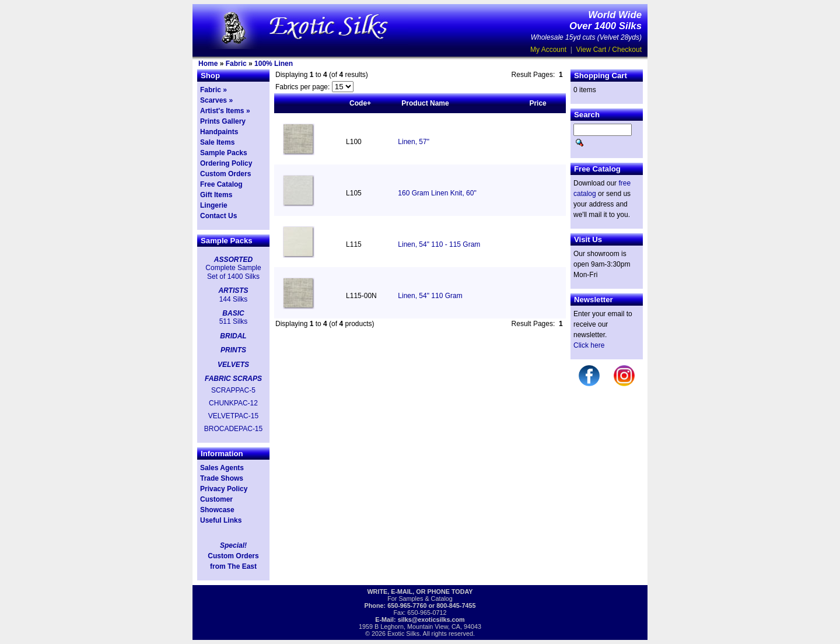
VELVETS (233, 365)
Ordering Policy (226, 163)
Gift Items (216, 195)
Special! (233, 545)
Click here (589, 345)
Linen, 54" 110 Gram (430, 296)
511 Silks (234, 321)
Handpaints (219, 132)
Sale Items (217, 142)
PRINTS (233, 350)
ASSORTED (233, 260)
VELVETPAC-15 (233, 416)
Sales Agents (222, 468)
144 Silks (234, 299)
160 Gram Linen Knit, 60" (437, 193)
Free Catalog (221, 184)
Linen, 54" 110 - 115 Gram (439, 244)
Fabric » (213, 90)
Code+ (360, 103)
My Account (548, 50)
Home (208, 64)
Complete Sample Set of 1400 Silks (233, 272)
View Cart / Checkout (609, 50)
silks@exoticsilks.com (431, 619)
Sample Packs (224, 153)
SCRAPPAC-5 (233, 390)
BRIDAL (233, 336)
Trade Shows (222, 478)
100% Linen (274, 64)
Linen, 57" (414, 142)
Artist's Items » (225, 111)
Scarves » (216, 100)
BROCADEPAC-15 (233, 429)
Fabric (236, 64)
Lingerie (214, 205)
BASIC (233, 313)
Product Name (425, 103)
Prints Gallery (223, 121)
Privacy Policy (224, 489)
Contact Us (218, 216)
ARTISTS (233, 290)
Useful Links (221, 520)
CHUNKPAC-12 (233, 403)
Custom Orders (225, 174)
